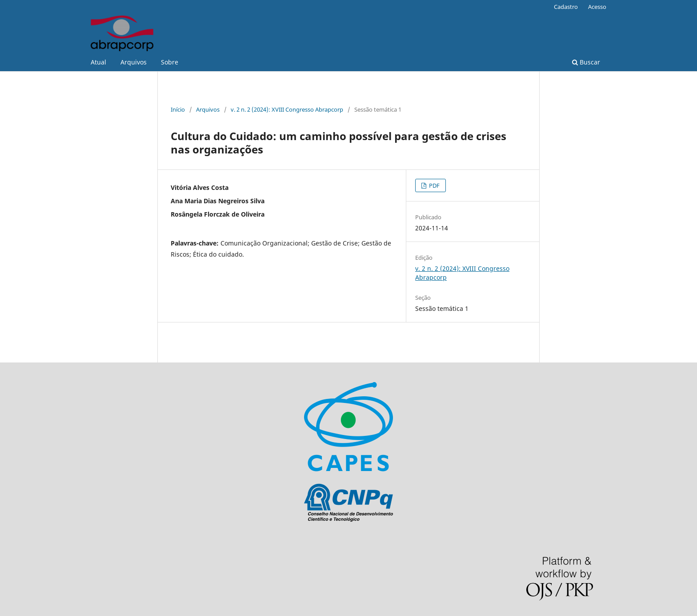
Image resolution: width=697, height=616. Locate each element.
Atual (98, 62)
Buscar (586, 62)
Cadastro (566, 7)
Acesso (597, 7)
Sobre (170, 62)
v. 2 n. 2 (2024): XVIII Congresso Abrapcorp (287, 109)
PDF (434, 185)
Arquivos (134, 62)
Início (178, 109)
